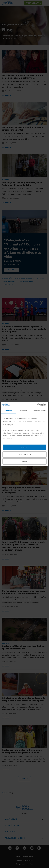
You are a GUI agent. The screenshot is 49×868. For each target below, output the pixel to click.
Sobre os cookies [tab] (40, 411)
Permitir (25, 447)
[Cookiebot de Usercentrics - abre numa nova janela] (37, 405)
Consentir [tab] (9, 411)
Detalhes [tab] (24, 411)
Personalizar (25, 454)
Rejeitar (24, 461)
